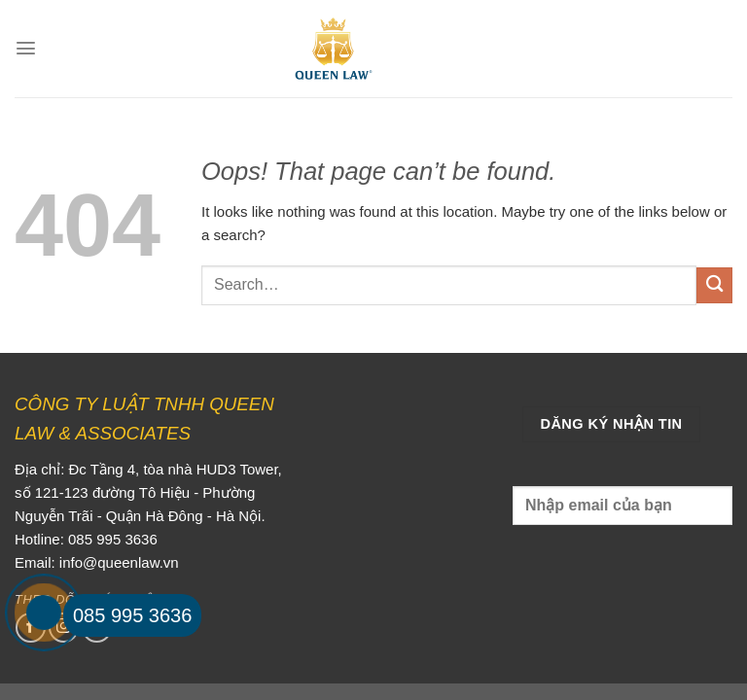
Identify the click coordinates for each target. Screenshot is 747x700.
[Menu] (26, 48)
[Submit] (714, 285)
